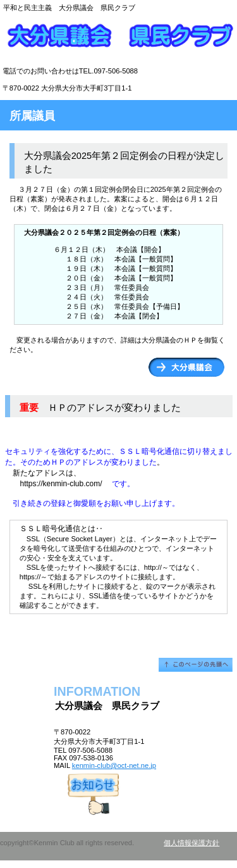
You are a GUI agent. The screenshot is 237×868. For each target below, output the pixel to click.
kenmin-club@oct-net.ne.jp (114, 765)
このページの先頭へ (196, 665)
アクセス (118, 793)
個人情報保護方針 (191, 843)
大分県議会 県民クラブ (119, 41)
